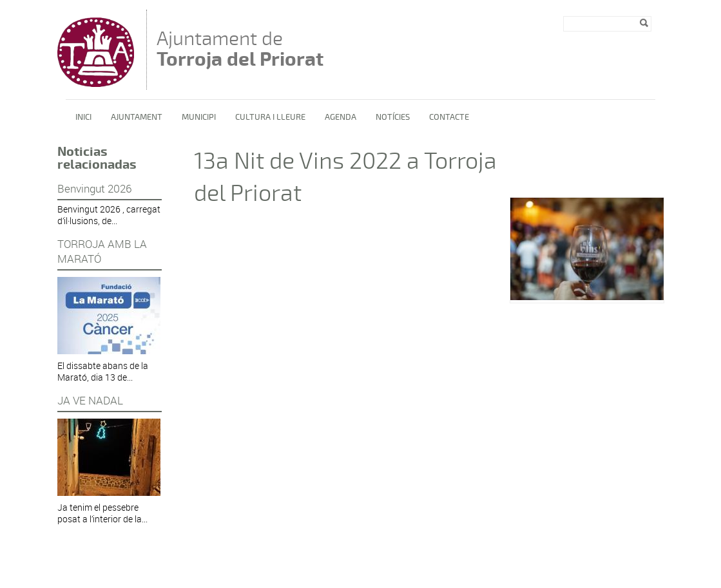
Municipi (199, 117)
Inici (83, 117)
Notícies (393, 117)
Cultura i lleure (270, 117)
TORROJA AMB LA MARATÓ (102, 251)
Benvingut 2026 (94, 188)
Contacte (449, 117)
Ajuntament (137, 117)
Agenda (341, 117)
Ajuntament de (240, 49)
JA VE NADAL (90, 400)
